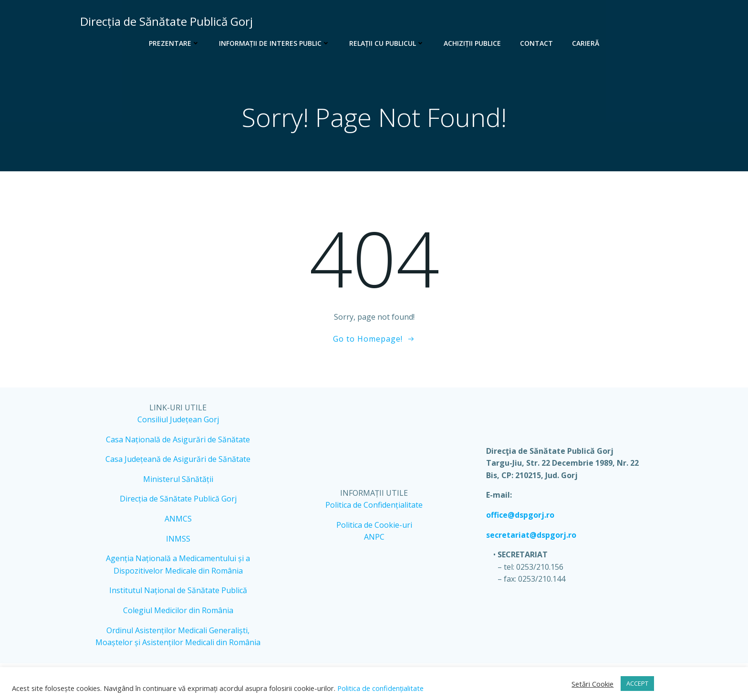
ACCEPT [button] (637, 683)
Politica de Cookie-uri (374, 525)
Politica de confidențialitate (379, 688)
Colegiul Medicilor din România (178, 610)
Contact (536, 43)
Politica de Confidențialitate (374, 505)
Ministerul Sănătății (178, 479)
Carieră (586, 43)
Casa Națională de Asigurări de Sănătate (178, 439)
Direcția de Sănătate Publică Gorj (178, 499)
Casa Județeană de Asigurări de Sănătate (178, 459)
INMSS (178, 539)
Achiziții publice (472, 43)
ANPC (374, 537)
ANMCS (178, 519)
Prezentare (174, 43)
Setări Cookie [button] (592, 684)
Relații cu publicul (387, 43)
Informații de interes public (275, 43)
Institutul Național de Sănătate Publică (178, 590)
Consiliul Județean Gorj (178, 419)
